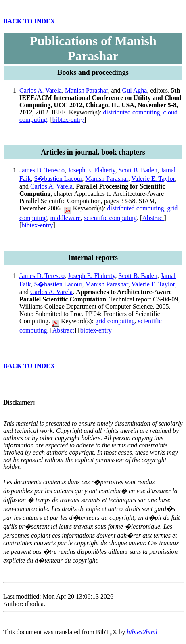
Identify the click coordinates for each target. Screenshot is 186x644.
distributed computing (132, 112)
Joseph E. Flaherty (92, 170)
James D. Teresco (42, 170)
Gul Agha (135, 90)
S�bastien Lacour (58, 179)
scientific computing (110, 218)
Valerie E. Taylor (153, 179)
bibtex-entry (68, 120)
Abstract (153, 218)
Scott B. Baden (138, 170)
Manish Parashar (86, 90)
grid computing (115, 321)
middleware (65, 218)
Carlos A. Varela (41, 90)
